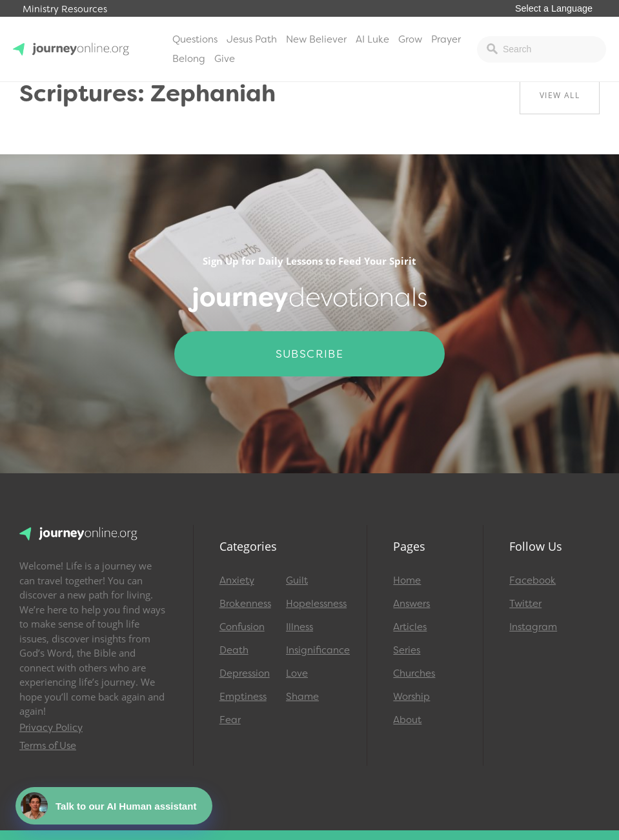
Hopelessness (313, 604)
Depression (245, 673)
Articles (410, 627)
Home (407, 580)
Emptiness (243, 697)
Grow (410, 39)
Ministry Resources (65, 9)
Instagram (533, 627)
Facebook (533, 580)
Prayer (446, 39)
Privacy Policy (51, 728)
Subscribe (310, 354)
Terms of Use (48, 746)
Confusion (242, 627)
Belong (189, 59)
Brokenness (245, 604)
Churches (414, 673)
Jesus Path (252, 39)
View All (560, 95)
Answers (411, 604)
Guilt (297, 580)
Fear (230, 720)
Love (297, 673)
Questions (195, 39)
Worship (411, 697)
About (407, 720)
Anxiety (237, 580)
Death (234, 650)
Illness (299, 627)
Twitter (525, 604)
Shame (302, 697)
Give (225, 59)
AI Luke (372, 39)
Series (407, 650)
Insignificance (313, 650)
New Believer (316, 39)
